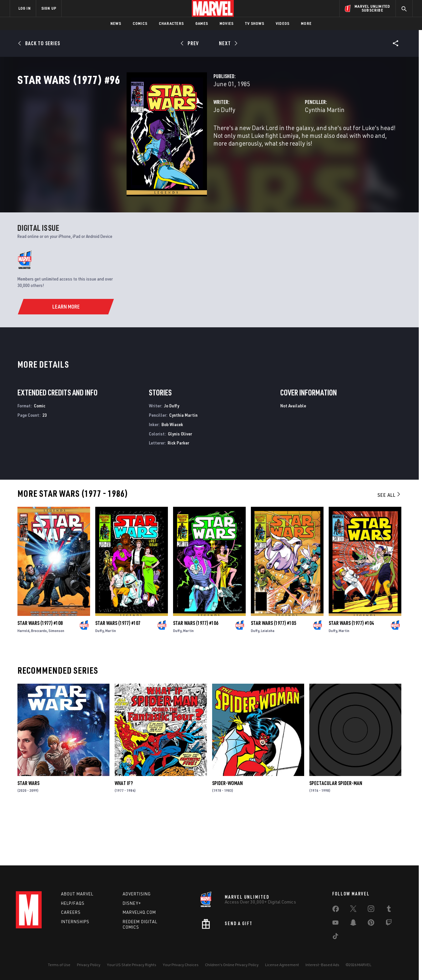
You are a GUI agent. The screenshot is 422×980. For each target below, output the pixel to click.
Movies (226, 23)
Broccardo (39, 681)
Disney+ (132, 903)
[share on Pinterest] (371, 924)
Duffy (99, 681)
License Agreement (282, 965)
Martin (111, 681)
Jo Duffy (148, 138)
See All (389, 545)
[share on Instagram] (371, 910)
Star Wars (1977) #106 (196, 673)
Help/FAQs (73, 903)
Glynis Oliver (180, 484)
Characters (171, 23)
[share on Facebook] (336, 910)
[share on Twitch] (389, 924)
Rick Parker (178, 493)
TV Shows (255, 23)
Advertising (137, 894)
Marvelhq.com (139, 912)
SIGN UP (49, 8)
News (116, 23)
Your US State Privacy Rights (132, 965)
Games (202, 23)
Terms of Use (59, 965)
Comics (140, 23)
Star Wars (28, 833)
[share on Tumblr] (389, 910)
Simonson (56, 681)
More (306, 23)
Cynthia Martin (287, 138)
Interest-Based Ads (322, 965)
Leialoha (268, 681)
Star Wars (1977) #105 (273, 673)
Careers (71, 912)
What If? (124, 833)
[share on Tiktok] (335, 937)
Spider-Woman (227, 833)
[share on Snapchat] (353, 924)
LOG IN (25, 8)
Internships (75, 922)
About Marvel (77, 894)
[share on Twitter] (353, 910)
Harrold (23, 681)
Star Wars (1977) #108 (40, 673)
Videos (283, 23)
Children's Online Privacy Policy (232, 965)
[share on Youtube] (335, 924)
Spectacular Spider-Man (336, 833)
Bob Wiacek (172, 474)
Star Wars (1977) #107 (118, 673)
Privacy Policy (89, 965)
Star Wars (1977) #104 (351, 673)
